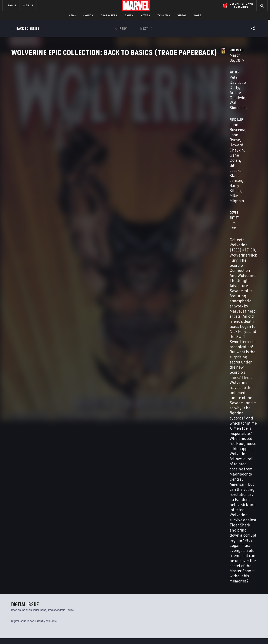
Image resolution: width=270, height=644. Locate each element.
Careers (43, 599)
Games (129, 15)
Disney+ (83, 593)
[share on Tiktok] (217, 616)
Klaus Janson (225, 105)
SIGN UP (28, 5)
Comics (88, 15)
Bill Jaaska (202, 105)
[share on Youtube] (217, 607)
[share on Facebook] (217, 598)
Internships (45, 606)
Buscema (23, 445)
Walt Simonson (105, 298)
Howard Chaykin (234, 100)
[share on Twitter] (229, 598)
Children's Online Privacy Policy (149, 634)
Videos (182, 15)
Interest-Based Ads (208, 634)
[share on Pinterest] (240, 607)
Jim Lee (94, 127)
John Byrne (208, 100)
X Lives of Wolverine (212, 543)
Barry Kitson (153, 309)
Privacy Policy (54, 634)
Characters (109, 15)
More (198, 15)
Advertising (86, 587)
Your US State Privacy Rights (83, 634)
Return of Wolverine (26, 543)
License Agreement (182, 634)
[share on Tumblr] (252, 598)
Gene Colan (181, 105)
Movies (145, 15)
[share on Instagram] (240, 598)
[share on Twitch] (252, 607)
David (14, 445)
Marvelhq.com (88, 599)
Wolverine (81, 543)
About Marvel (47, 587)
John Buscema (183, 100)
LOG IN (12, 5)
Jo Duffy (117, 100)
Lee (31, 445)
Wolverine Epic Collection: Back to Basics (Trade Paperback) (34, 438)
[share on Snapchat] (229, 607)
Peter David (98, 100)
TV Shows (164, 15)
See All (249, 353)
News (72, 15)
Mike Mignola (195, 110)
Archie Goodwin (140, 100)
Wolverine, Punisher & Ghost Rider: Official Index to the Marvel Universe (162, 545)
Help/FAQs (44, 593)
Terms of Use (35, 634)
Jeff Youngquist (114, 319)
